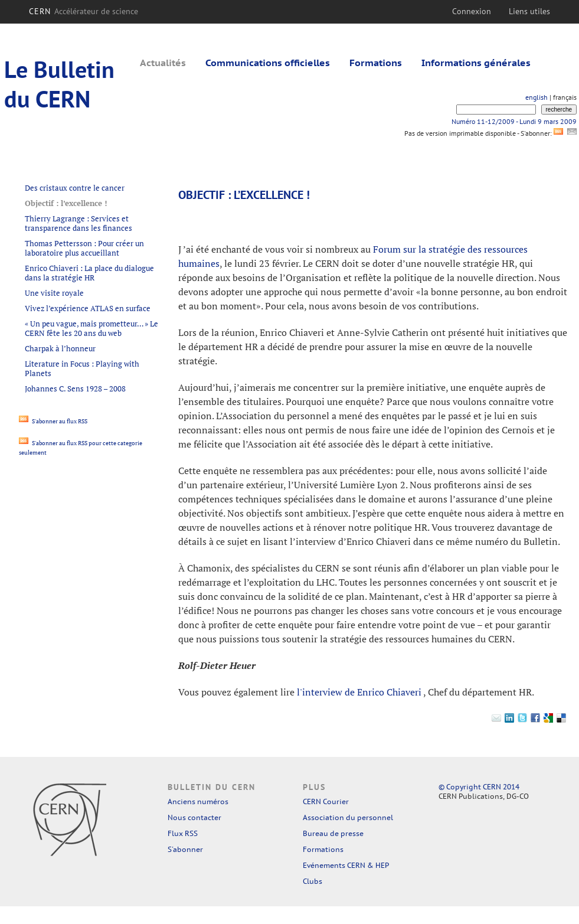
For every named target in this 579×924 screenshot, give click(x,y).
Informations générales (476, 63)
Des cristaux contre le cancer (75, 188)
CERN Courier (326, 801)
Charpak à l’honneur (60, 348)
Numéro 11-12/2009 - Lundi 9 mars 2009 (514, 121)
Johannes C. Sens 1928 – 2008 (75, 388)
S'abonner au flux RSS (53, 421)
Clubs (313, 881)
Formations (376, 63)
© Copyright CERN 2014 (479, 787)
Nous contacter (194, 817)
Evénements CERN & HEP (346, 865)
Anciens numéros (198, 801)
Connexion (472, 11)
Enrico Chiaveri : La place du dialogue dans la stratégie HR (89, 273)
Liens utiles (529, 11)
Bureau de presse (333, 833)
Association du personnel (348, 817)
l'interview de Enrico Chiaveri (360, 692)
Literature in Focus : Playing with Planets (82, 368)
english (537, 97)
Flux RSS (183, 833)
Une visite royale (54, 293)
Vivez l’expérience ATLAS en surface (88, 308)
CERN (84, 11)
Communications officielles (268, 63)
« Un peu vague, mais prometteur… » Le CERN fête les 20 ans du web (91, 328)
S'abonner (185, 849)
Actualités (163, 63)
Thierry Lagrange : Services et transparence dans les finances (78, 223)
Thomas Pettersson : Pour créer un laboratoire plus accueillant (84, 248)
